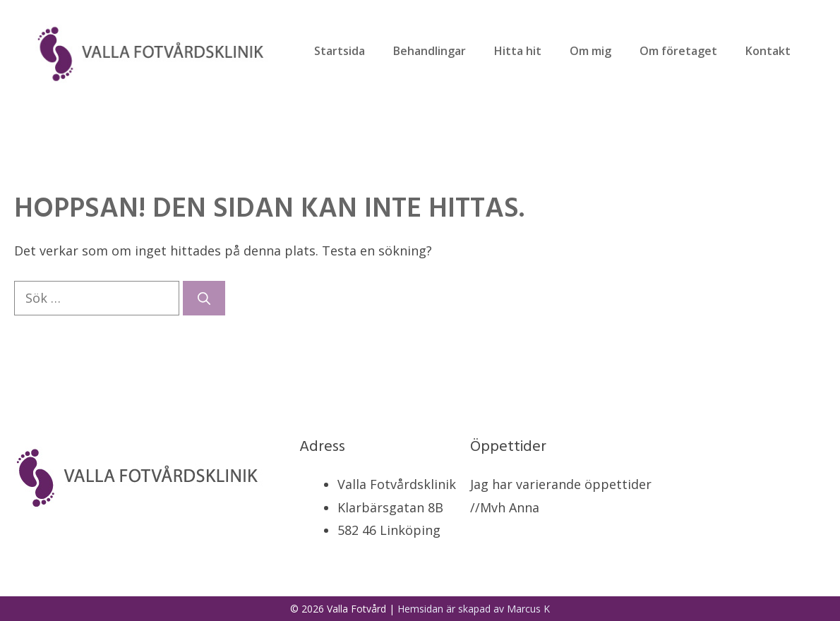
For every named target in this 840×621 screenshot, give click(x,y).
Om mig (590, 51)
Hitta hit (518, 51)
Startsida (340, 51)
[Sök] (204, 298)
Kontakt (768, 51)
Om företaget (678, 51)
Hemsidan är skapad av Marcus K (474, 609)
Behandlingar (430, 51)
